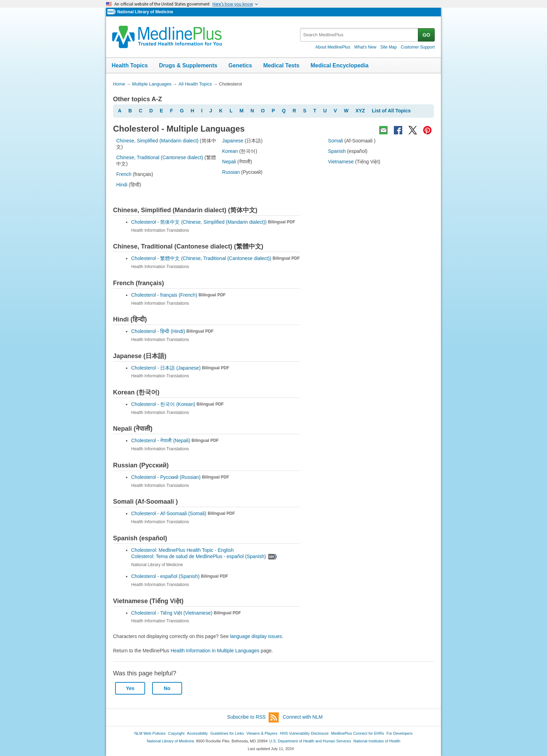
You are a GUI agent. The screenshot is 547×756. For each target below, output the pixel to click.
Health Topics (130, 65)
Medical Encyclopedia (339, 65)
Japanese (233, 141)
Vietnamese (341, 162)
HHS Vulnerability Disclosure (304, 733)
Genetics (240, 65)
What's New (365, 47)
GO (426, 35)
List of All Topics (391, 111)
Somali (335, 141)
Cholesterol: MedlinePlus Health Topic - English (183, 550)
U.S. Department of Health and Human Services (310, 741)
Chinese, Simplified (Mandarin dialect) (157, 141)
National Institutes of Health (377, 741)
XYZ (360, 111)
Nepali (229, 162)
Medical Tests (281, 65)
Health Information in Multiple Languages (215, 651)
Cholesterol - (213, 222)
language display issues (256, 636)
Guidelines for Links (227, 733)
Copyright (176, 733)
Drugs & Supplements (188, 65)
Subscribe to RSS (253, 717)
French (124, 174)
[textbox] (359, 35)
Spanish (337, 151)
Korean (230, 151)
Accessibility (197, 733)
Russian (231, 172)
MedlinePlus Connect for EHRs (357, 733)
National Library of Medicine (145, 12)
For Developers (400, 733)
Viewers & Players (262, 733)
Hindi (122, 185)
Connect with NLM (303, 717)
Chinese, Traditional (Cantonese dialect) (160, 157)
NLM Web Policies (150, 733)
